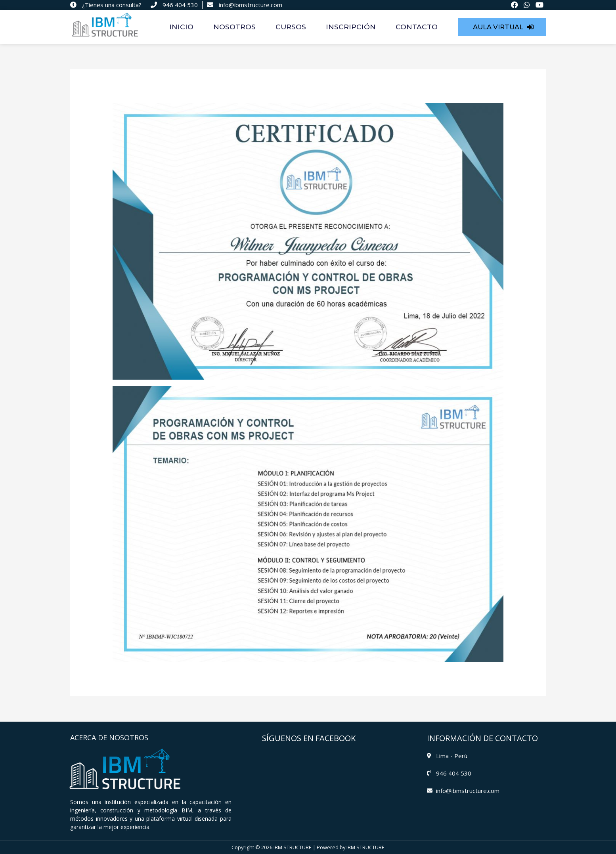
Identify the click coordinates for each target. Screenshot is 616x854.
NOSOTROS (234, 27)
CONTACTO (417, 27)
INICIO (181, 27)
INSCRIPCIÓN (351, 27)
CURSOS (291, 27)
